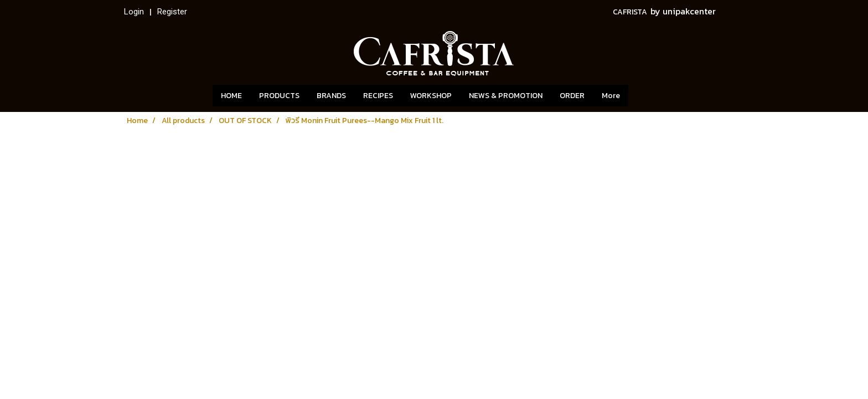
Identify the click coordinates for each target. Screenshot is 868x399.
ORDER (572, 96)
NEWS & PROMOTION (506, 96)
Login (134, 12)
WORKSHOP (431, 96)
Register (172, 12)
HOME (231, 96)
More (611, 96)
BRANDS (331, 96)
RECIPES (378, 96)
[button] (645, 96)
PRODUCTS (279, 96)
